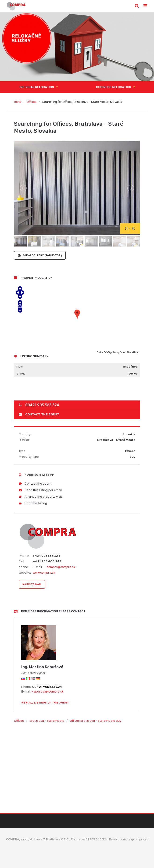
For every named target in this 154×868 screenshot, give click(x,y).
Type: (22, 451)
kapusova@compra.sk (48, 691)
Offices (32, 102)
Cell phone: (24, 564)
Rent (17, 102)
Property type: (29, 457)
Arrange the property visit (40, 497)
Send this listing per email (40, 490)
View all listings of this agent (45, 703)
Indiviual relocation (37, 87)
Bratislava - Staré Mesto (47, 721)
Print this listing (33, 503)
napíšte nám (32, 584)
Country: (25, 434)
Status (21, 374)
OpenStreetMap (130, 352)
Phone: (24, 556)
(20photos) (40, 255)
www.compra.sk (44, 573)
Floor (20, 367)
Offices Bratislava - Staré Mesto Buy (96, 721)
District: (24, 440)
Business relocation (114, 87)
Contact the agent (39, 414)
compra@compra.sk (61, 567)
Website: (25, 573)
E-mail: (38, 567)
